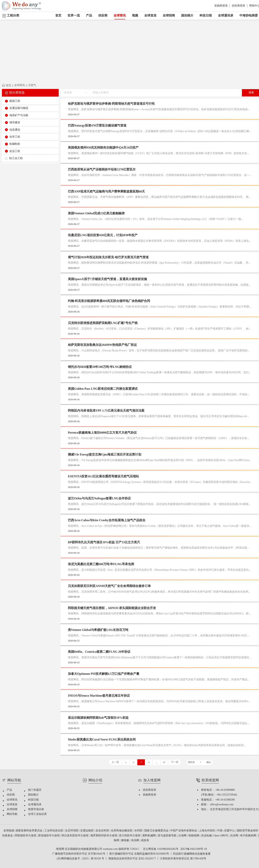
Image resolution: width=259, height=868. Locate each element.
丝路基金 (8, 836)
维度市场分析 (36, 809)
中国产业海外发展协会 (184, 831)
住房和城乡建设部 (122, 831)
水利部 (139, 831)
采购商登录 (221, 6)
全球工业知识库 (37, 814)
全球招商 (169, 16)
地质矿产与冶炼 (19, 115)
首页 (58, 16)
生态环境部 (72, 831)
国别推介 (187, 16)
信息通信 (15, 130)
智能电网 (194, 836)
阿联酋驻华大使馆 (26, 836)
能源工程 (15, 101)
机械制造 (15, 144)
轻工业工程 (16, 158)
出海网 (183, 836)
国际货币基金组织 (248, 831)
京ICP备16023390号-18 (194, 849)
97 (164, 762)
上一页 (115, 762)
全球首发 (150, 16)
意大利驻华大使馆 (130, 836)
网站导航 (12, 814)
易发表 (145, 840)
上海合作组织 (207, 831)
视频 (135, 16)
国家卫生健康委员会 (157, 831)
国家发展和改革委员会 (29, 831)
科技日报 (206, 16)
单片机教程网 (248, 836)
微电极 (125, 840)
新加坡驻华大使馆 (49, 836)
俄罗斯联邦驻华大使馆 (104, 836)
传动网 (135, 840)
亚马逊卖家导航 (167, 836)
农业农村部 (103, 831)
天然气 (32, 85)
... (157, 763)
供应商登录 (238, 6)
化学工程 (15, 137)
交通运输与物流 (19, 108)
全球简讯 (120, 17)
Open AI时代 (221, 836)
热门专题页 (35, 790)
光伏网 (234, 836)
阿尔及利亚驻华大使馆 (75, 836)
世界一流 (74, 16)
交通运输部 (87, 831)
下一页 (175, 762)
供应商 (103, 16)
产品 (89, 16)
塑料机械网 (149, 836)
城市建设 (15, 123)
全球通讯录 (226, 16)
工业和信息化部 (54, 831)
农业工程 (15, 151)
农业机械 (207, 836)
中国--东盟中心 (226, 831)
